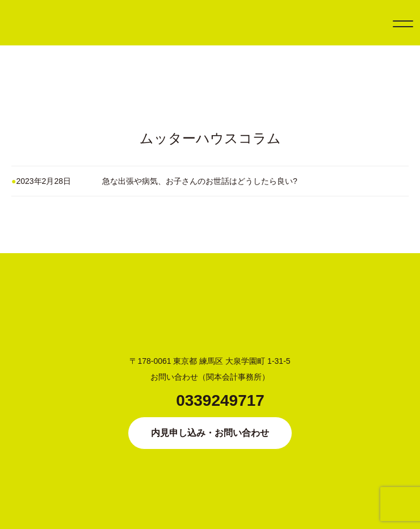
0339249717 (220, 400)
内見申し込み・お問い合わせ (210, 433)
